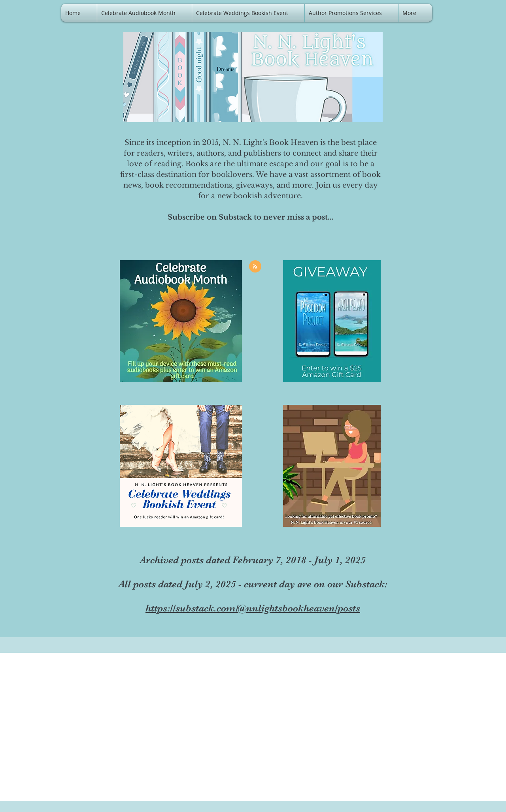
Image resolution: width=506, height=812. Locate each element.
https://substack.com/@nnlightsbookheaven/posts (253, 608)
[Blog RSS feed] (255, 267)
